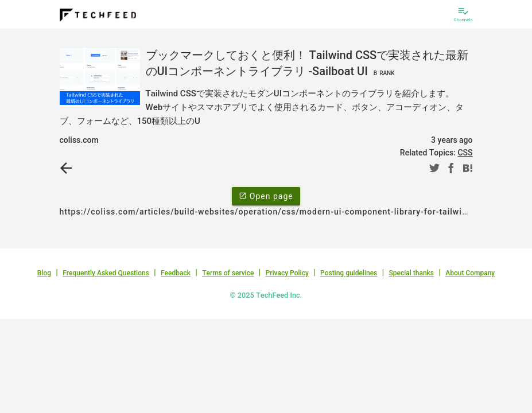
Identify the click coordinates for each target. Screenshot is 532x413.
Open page (266, 196)
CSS (465, 153)
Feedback (176, 273)
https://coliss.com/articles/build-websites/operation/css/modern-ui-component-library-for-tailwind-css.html (285, 212)
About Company (470, 273)
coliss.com (79, 140)
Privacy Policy (287, 273)
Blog (44, 273)
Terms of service (228, 273)
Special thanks (411, 273)
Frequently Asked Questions (106, 273)
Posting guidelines (349, 273)
